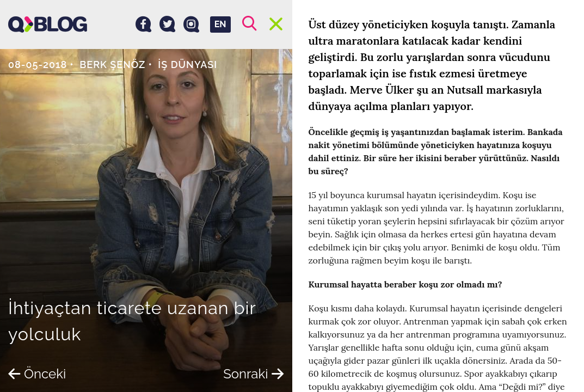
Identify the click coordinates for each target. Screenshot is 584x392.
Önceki (37, 374)
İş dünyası (188, 65)
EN (220, 24)
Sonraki (253, 374)
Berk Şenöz (112, 65)
